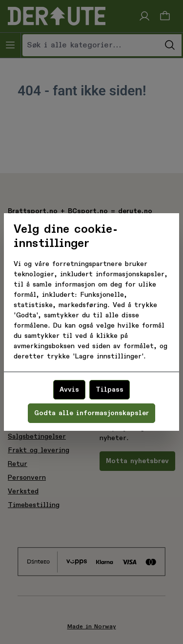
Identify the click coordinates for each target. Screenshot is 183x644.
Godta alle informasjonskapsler (91, 413)
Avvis (69, 390)
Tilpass (110, 390)
